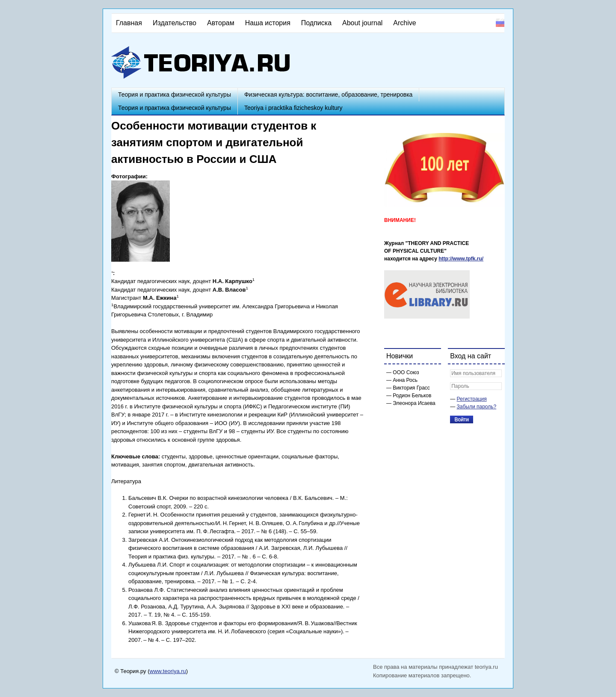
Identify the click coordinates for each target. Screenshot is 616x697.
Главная (129, 23)
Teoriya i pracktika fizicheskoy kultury (293, 108)
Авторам (221, 23)
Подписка (316, 23)
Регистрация (472, 399)
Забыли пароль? (477, 407)
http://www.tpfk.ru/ (461, 259)
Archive (404, 23)
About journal (362, 23)
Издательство (175, 23)
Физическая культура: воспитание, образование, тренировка (328, 95)
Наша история (268, 23)
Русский (500, 23)
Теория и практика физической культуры (175, 95)
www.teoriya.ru (168, 671)
